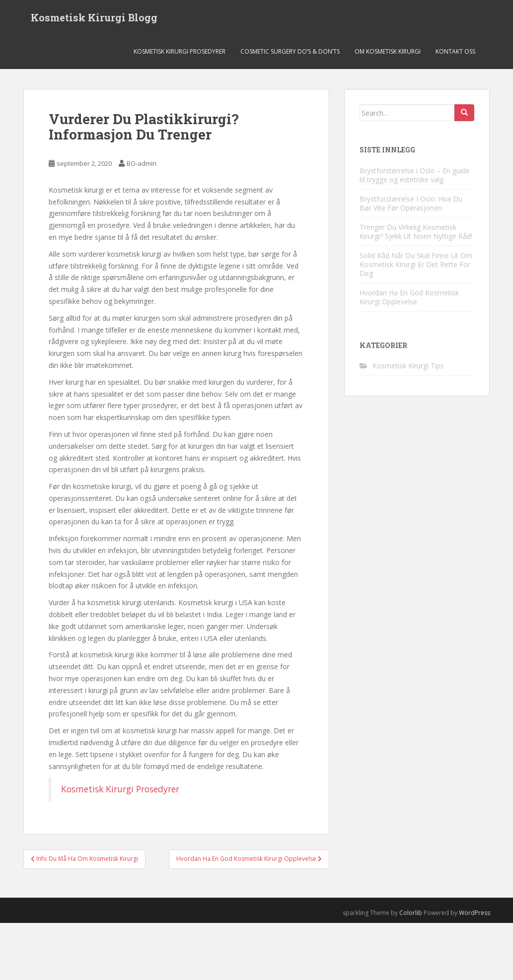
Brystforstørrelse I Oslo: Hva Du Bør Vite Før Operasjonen (411, 203)
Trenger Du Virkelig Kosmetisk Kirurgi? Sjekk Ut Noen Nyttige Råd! (416, 232)
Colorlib (411, 913)
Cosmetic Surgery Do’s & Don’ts (290, 52)
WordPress (475, 913)
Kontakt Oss (455, 52)
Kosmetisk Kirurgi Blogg (94, 17)
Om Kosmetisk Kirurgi (388, 52)
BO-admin (142, 164)
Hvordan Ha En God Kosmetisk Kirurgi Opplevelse (409, 297)
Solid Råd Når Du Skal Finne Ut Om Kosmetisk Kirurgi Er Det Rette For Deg (416, 264)
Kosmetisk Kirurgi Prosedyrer (180, 52)
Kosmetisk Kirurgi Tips (408, 366)
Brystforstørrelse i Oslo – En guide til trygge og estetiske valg (415, 175)
